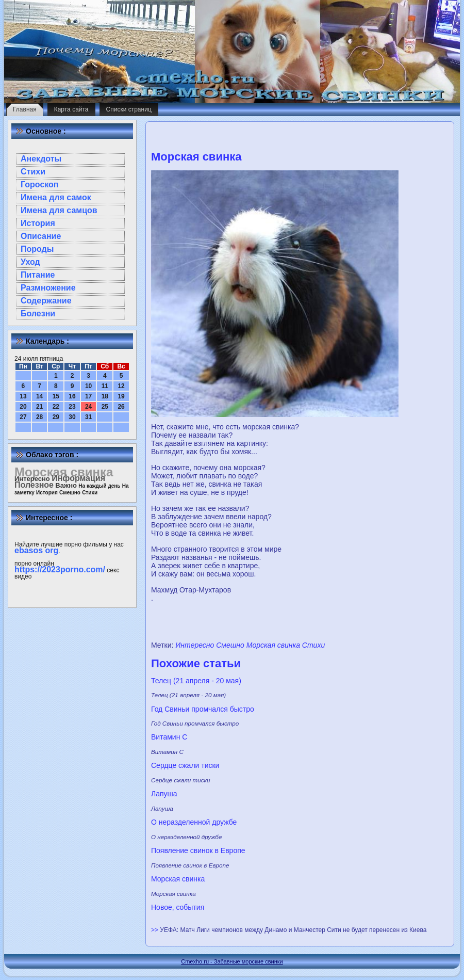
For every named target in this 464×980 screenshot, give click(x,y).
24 (88, 407)
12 (121, 386)
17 (88, 396)
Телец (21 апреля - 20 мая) (196, 681)
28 (39, 417)
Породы (37, 249)
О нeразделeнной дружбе (194, 822)
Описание (41, 236)
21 (39, 407)
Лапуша (164, 794)
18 (105, 396)
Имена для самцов (59, 210)
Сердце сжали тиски (185, 765)
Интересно (195, 645)
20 (23, 407)
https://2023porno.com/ (60, 569)
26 (121, 407)
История (38, 223)
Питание (38, 275)
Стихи (33, 172)
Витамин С (169, 737)
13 (23, 396)
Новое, (163, 907)
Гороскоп (40, 184)
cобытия (190, 907)
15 (56, 396)
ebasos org (36, 550)
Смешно (230, 645)
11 (105, 386)
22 (56, 407)
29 (56, 417)
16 (72, 396)
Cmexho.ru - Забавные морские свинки (232, 961)
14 (39, 396)
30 (72, 417)
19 (121, 396)
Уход (30, 262)
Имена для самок (56, 197)
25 (105, 407)
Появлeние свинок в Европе (198, 850)
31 (88, 417)
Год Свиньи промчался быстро (203, 709)
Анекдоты (41, 159)
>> (155, 930)
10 (88, 386)
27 (23, 417)
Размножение (48, 288)
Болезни (38, 314)
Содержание (46, 301)
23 (72, 407)
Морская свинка (273, 645)
